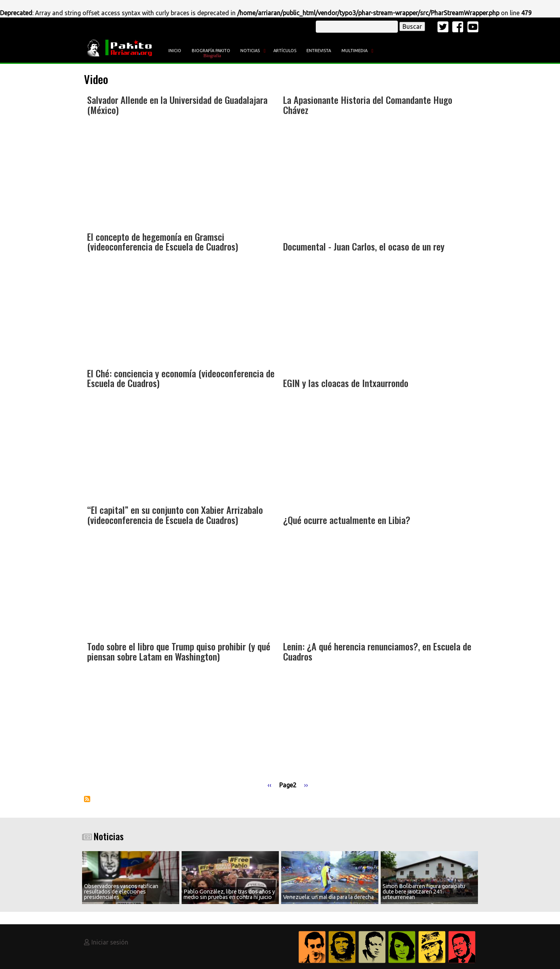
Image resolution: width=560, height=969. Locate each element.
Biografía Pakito (211, 51)
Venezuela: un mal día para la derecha (328, 897)
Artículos (285, 51)
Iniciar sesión (110, 942)
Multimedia (354, 51)
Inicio (175, 51)
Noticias (250, 51)
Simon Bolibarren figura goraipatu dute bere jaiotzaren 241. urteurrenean (424, 892)
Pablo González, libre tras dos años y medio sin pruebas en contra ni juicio (229, 894)
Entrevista (319, 51)
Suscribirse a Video (87, 799)
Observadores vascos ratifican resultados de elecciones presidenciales (121, 892)
